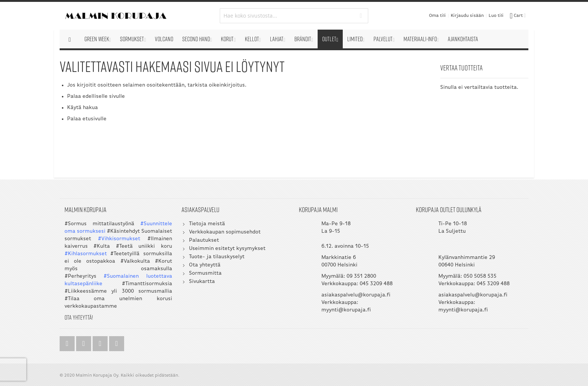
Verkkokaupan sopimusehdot (225, 232)
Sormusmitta (205, 273)
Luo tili (496, 16)
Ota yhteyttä (205, 265)
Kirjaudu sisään (467, 16)
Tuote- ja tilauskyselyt (217, 257)
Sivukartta (202, 282)
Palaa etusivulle (87, 119)
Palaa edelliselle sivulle (96, 96)
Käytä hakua (82, 108)
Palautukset (204, 240)
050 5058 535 (480, 276)
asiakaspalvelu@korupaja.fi (356, 295)
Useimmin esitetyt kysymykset (227, 249)
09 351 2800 (361, 276)
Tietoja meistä (207, 224)
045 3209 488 (376, 284)
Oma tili (437, 16)
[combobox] (294, 16)
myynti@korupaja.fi (346, 310)
